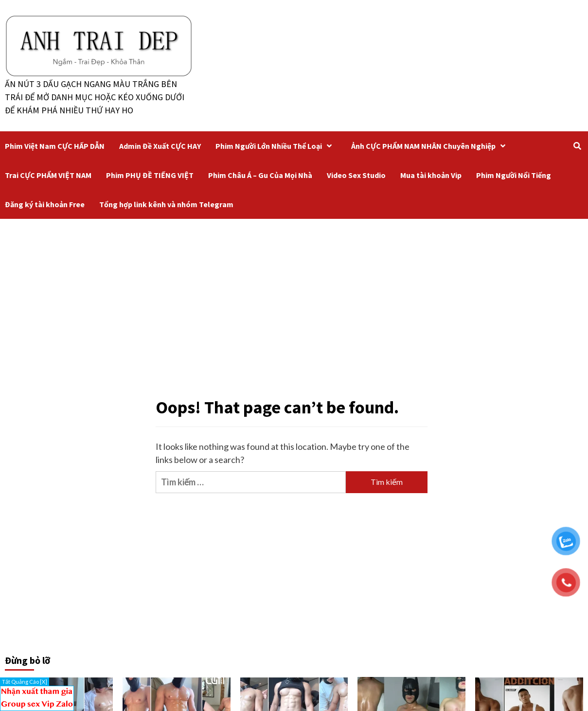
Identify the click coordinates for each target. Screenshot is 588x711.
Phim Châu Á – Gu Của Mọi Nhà (260, 175)
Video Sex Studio (356, 175)
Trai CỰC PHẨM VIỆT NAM (48, 175)
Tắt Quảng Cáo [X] (25, 682)
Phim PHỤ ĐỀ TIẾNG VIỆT (150, 175)
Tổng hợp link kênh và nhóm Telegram (166, 204)
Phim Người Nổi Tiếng (514, 175)
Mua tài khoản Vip (431, 175)
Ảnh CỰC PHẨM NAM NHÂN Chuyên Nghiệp (431, 146)
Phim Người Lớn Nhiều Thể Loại (276, 146)
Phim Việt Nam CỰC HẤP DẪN (55, 146)
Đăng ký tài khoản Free (45, 204)
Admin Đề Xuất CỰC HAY (160, 146)
